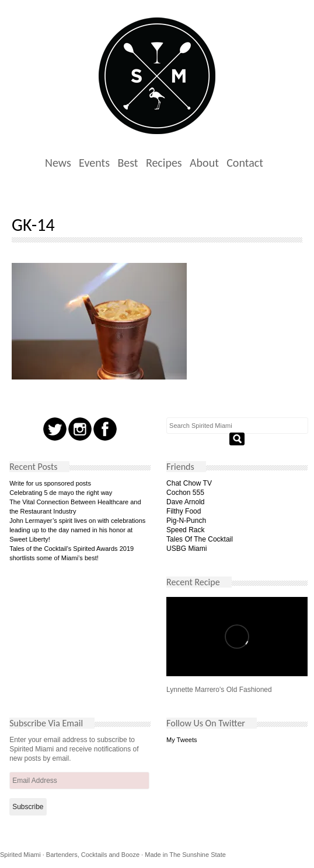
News (58, 163)
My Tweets (182, 740)
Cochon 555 (185, 493)
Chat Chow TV (189, 483)
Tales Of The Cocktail (200, 539)
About (204, 163)
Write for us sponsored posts (50, 483)
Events (94, 163)
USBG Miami (186, 549)
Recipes (164, 163)
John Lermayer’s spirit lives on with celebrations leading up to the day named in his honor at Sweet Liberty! (77, 530)
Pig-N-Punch (186, 521)
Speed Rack (185, 530)
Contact (245, 163)
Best (128, 163)
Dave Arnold (185, 502)
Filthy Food (184, 511)
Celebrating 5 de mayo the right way (61, 493)
